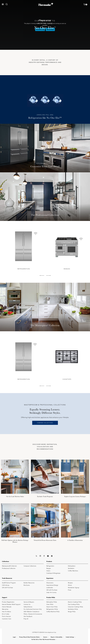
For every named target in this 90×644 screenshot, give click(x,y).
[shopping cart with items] (85, 5)
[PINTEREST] (52, 556)
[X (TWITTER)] (36, 556)
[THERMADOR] (46, 4)
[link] (7, 4)
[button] (3, 4)
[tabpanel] (23, 249)
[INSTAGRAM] (40, 556)
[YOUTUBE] (48, 556)
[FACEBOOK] (44, 556)
